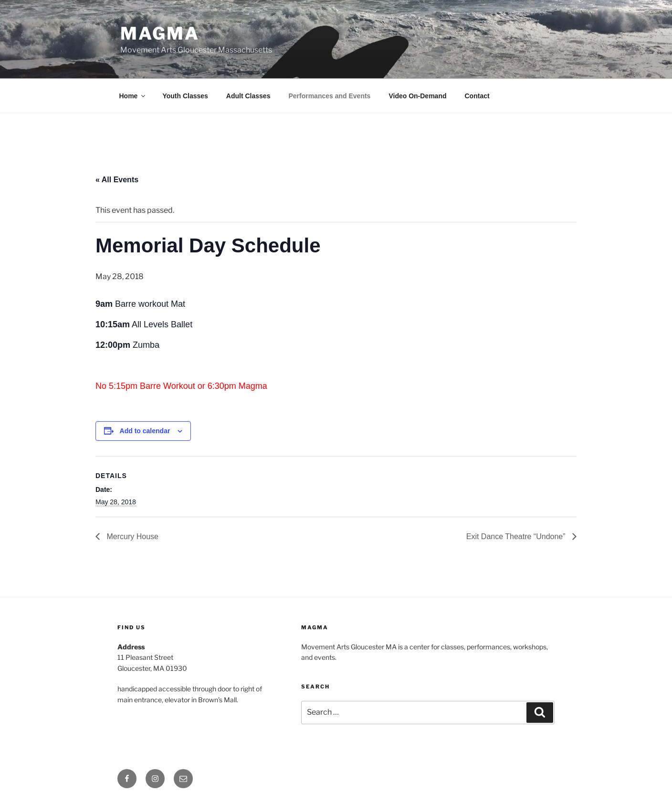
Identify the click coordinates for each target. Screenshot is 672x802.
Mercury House (131, 536)
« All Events (117, 180)
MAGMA (160, 33)
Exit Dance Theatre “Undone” (517, 536)
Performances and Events (329, 96)
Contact (477, 96)
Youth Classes (185, 96)
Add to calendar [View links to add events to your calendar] (145, 431)
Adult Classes (248, 96)
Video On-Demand (417, 96)
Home (133, 96)
